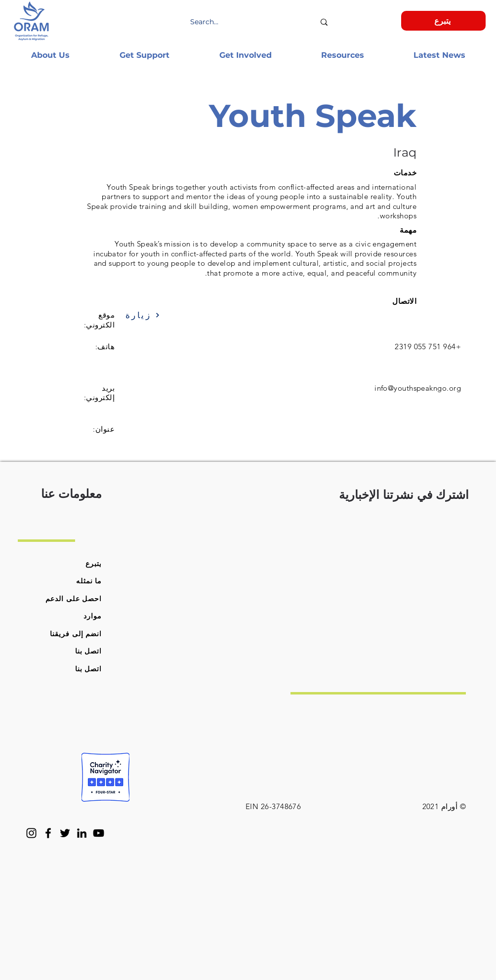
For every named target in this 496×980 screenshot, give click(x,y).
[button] (50, 55)
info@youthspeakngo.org (418, 388)
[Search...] (252, 22)
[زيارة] (151, 315)
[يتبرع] (443, 21)
